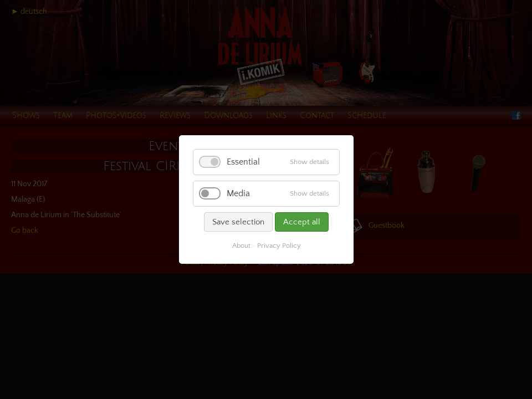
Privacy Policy (278, 245)
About (241, 245)
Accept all (302, 222)
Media (238, 193)
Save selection (238, 222)
